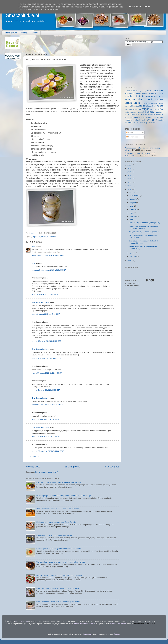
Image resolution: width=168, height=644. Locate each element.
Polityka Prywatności (118, 624)
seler (158, 115)
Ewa (33, 233)
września (133, 199)
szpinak (144, 117)
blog (144, 91)
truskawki (137, 120)
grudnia (133, 192)
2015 (130, 172)
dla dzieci (145, 99)
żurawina (152, 123)
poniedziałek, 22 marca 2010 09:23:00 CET (49, 255)
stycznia (133, 256)
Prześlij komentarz (36, 456)
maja (132, 213)
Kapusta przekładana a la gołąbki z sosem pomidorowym (59, 549)
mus (156, 109)
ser (162, 115)
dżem (143, 103)
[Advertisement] (73, 43)
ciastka (153, 93)
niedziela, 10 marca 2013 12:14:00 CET (47, 405)
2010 (130, 189)
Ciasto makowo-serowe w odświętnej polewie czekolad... (144, 227)
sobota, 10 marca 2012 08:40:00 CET (46, 358)
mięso (146, 109)
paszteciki (133, 112)
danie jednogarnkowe (146, 96)
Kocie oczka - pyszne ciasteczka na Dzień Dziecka (56, 522)
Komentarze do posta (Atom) (47, 472)
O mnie (35, 33)
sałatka (152, 115)
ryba (142, 115)
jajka (35, 237)
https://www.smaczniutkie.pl (85, 624)
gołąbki (161, 103)
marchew (138, 109)
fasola (148, 103)
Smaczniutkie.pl (22, 15)
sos (132, 117)
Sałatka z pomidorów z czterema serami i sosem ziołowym (59, 575)
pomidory (150, 112)
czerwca (133, 209)
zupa (146, 123)
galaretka (154, 103)
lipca (132, 206)
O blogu (25, 33)
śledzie (156, 117)
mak (126, 109)
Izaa (33, 246)
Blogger (117, 634)
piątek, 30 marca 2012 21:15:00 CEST (47, 373)
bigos (141, 91)
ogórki (161, 109)
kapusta (143, 106)
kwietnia (133, 216)
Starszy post (112, 467)
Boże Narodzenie (155, 91)
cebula (145, 94)
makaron (131, 109)
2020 (130, 165)
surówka (137, 117)
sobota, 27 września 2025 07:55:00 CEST (48, 451)
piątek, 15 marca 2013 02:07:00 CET (46, 419)
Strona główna (11, 33)
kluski (154, 106)
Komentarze (132, 137)
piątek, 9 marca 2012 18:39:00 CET (46, 295)
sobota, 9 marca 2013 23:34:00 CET (46, 390)
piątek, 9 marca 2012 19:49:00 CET (46, 314)
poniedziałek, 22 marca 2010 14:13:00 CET (49, 270)
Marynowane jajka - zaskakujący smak (144, 232)
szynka (150, 117)
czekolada (129, 96)
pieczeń (141, 112)
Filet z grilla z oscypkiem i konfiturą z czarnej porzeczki (58, 588)
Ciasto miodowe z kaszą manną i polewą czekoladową (58, 509)
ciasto (161, 93)
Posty (130, 133)
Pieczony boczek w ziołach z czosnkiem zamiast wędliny (59, 482)
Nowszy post (33, 467)
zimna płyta (138, 123)
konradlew (87, 634)
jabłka (132, 106)
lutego (132, 253)
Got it (147, 7)
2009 (130, 261)
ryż (146, 115)
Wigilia (161, 120)
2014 (130, 175)
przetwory (160, 112)
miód (152, 109)
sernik (127, 117)
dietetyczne (130, 100)
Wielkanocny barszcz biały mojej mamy (145, 223)
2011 (130, 186)
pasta (127, 112)
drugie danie (133, 103)
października (135, 196)
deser (161, 96)
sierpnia (133, 203)
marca (132, 220)
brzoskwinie (129, 94)
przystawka (42, 237)
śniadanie (128, 120)
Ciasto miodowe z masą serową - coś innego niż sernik (58, 602)
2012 (130, 182)
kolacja (160, 106)
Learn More (135, 7)
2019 (130, 168)
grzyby (127, 106)
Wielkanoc (51, 237)
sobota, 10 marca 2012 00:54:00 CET (46, 341)
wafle (144, 120)
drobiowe (159, 100)
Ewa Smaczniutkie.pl (40, 302)
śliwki (162, 117)
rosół (138, 115)
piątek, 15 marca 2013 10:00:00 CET (46, 436)
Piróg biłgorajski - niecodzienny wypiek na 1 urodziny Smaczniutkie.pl (64, 496)
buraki (138, 94)
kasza (150, 106)
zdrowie (128, 123)
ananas (127, 91)
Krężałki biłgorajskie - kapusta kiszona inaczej (54, 535)
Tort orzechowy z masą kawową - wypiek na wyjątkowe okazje (61, 562)
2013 (130, 179)
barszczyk (134, 91)
